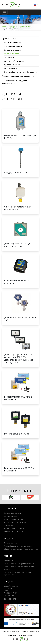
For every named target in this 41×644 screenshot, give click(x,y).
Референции (8, 525)
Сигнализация (9, 57)
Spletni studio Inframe (33, 631)
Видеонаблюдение (11, 68)
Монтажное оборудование (14, 61)
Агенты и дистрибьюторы (13, 531)
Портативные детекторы (13, 43)
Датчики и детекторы (12, 54)
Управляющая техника (12, 65)
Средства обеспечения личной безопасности (20, 72)
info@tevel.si (10, 595)
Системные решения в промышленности (19, 564)
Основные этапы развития (13, 519)
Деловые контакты (11, 516)
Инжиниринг (8, 561)
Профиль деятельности (12, 513)
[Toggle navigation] (5, 12)
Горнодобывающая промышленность (18, 76)
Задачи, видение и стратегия (15, 522)
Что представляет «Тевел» (14, 528)
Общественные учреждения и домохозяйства (21, 549)
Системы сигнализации (12, 50)
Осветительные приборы (13, 46)
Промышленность (26, 27)
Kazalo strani (17, 631)
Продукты (13, 27)
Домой (5, 27)
